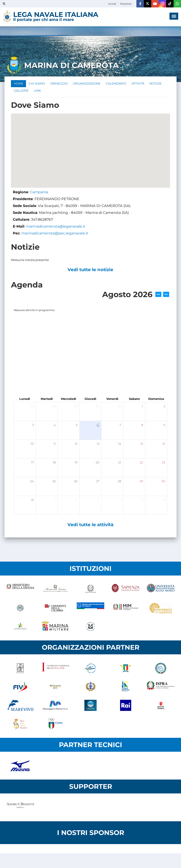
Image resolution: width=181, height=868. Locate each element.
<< (158, 295)
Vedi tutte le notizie (90, 270)
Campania (39, 193)
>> (166, 295)
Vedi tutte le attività (90, 525)
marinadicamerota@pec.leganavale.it (55, 234)
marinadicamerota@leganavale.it (56, 227)
